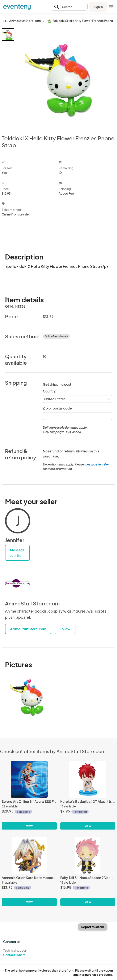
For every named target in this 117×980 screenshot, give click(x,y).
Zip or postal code (57, 408)
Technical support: (29, 953)
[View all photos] (65, 78)
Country (49, 391)
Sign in (98, 7)
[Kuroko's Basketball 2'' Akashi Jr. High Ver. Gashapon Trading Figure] (88, 779)
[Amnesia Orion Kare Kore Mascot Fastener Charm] (29, 856)
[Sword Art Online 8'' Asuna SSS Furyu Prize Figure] (29, 779)
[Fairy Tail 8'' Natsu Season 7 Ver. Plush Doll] (88, 856)
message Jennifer (97, 464)
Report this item (93, 927)
